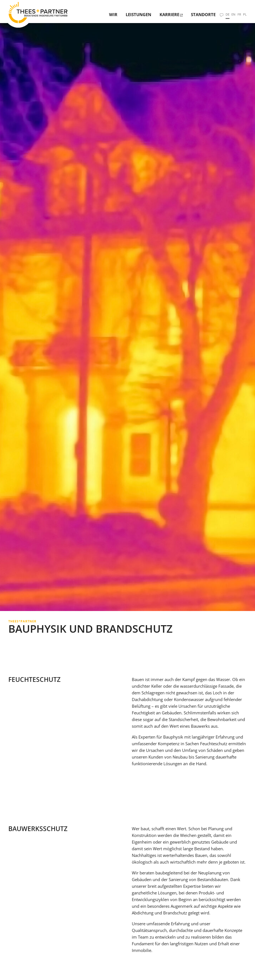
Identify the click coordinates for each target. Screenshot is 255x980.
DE (228, 14)
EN (233, 14)
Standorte (203, 14)
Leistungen (138, 14)
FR (239, 14)
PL (245, 14)
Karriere (169, 14)
